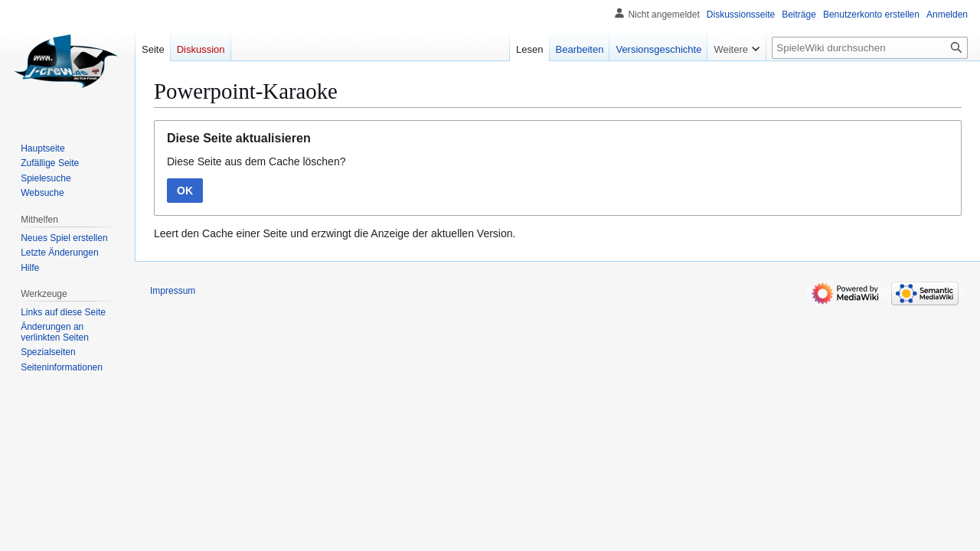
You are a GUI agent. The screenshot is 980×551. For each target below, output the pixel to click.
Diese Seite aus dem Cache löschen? (256, 161)
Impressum (173, 291)
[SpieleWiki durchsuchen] (870, 48)
